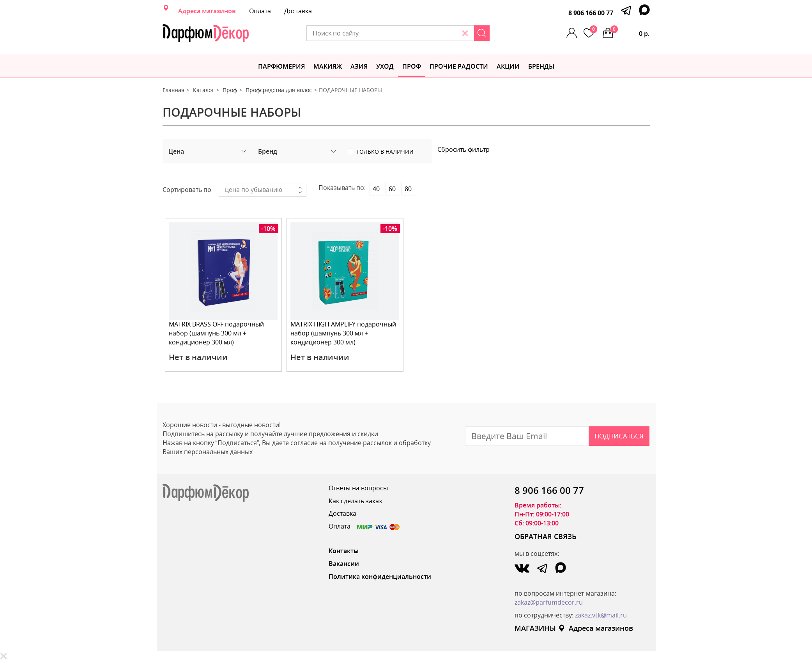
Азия (359, 66)
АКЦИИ (508, 66)
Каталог (203, 90)
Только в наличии (385, 152)
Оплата (260, 11)
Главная (173, 90)
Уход (385, 66)
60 (392, 189)
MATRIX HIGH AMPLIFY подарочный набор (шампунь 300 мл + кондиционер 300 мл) (344, 333)
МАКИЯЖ (328, 66)
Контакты (344, 551)
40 (376, 189)
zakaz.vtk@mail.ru (601, 615)
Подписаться (619, 436)
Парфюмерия (281, 66)
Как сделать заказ (355, 501)
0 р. (630, 32)
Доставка (298, 11)
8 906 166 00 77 (591, 13)
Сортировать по (187, 190)
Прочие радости (459, 66)
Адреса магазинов (207, 11)
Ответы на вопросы (358, 488)
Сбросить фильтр (463, 149)
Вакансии (344, 564)
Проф (412, 66)
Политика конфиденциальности (380, 577)
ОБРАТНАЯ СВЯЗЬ (546, 536)
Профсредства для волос (279, 90)
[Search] (490, 33)
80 (408, 189)
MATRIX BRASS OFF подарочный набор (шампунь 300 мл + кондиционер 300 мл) (217, 333)
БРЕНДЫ (541, 66)
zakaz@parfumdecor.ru (549, 602)
